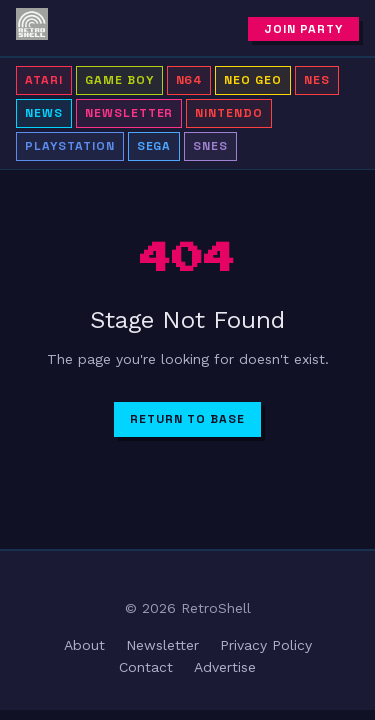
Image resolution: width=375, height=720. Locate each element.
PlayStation (70, 146)
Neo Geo (253, 80)
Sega (154, 146)
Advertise (225, 667)
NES (317, 80)
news (44, 113)
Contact (146, 667)
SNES (210, 146)
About (84, 645)
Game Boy (119, 80)
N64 (189, 80)
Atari (44, 80)
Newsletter (129, 113)
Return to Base (187, 419)
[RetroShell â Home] (32, 28)
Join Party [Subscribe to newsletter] (303, 29)
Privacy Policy (266, 645)
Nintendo (229, 113)
